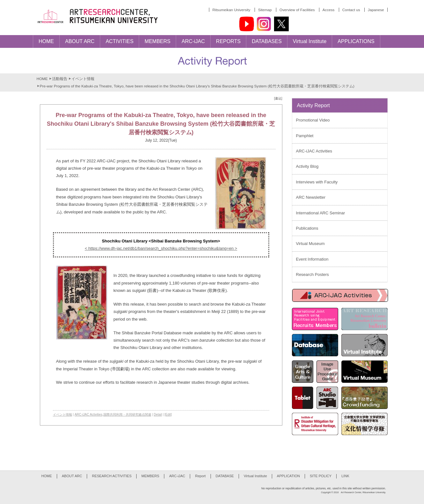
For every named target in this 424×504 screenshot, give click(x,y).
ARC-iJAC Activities (89, 415)
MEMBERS (150, 476)
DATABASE (225, 476)
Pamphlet (305, 136)
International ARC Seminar (321, 213)
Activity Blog (307, 166)
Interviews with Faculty (317, 182)
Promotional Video (313, 120)
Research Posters (312, 274)
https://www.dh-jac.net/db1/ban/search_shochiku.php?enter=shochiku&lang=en (161, 248)
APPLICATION (288, 476)
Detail (158, 415)
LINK (345, 476)
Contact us (351, 10)
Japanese (376, 10)
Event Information (312, 259)
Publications (307, 228)
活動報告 (60, 79)
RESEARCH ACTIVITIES (112, 476)
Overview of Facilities (297, 10)
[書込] (278, 98)
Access (329, 10)
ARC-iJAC (177, 476)
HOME (42, 79)
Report (200, 476)
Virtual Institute (255, 476)
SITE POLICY (321, 476)
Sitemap (265, 10)
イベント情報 (83, 79)
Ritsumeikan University (231, 10)
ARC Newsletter (311, 197)
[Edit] (168, 415)
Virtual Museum (310, 244)
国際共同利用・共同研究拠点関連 (127, 415)
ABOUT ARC (72, 476)
